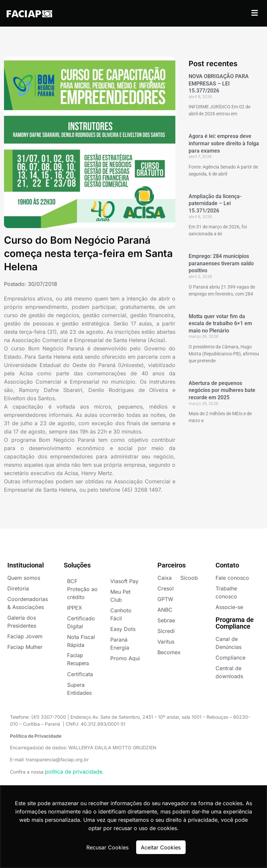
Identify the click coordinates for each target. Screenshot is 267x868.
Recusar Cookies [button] (107, 847)
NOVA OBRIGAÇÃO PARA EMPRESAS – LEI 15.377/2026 (219, 83)
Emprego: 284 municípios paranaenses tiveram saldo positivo (221, 263)
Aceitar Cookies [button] (161, 847)
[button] (255, 13)
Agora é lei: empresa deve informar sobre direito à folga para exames (224, 143)
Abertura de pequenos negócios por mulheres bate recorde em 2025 (222, 390)
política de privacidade (74, 772)
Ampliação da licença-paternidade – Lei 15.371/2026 (215, 203)
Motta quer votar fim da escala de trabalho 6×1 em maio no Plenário (220, 323)
